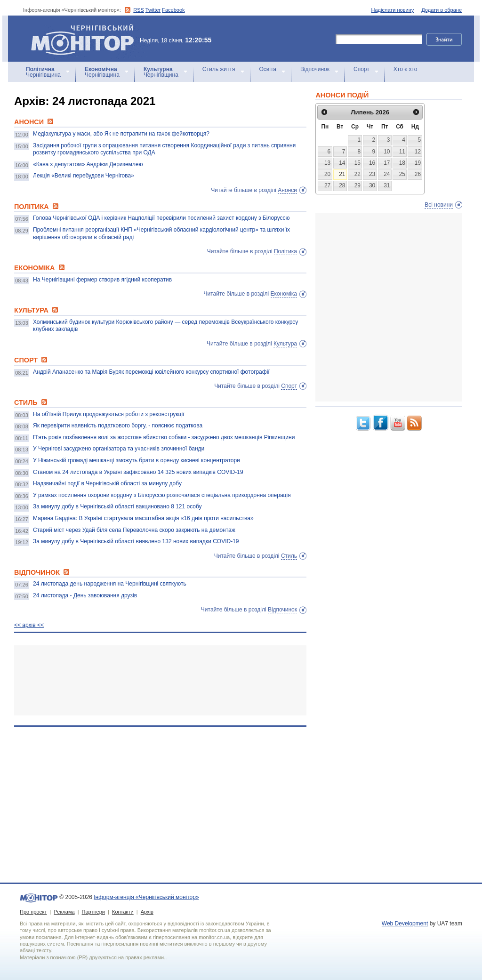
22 (357, 174)
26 (418, 174)
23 (372, 174)
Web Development (405, 924)
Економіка (284, 294)
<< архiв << (29, 625)
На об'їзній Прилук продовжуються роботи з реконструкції (108, 414)
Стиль (289, 556)
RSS (139, 10)
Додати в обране (442, 10)
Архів (147, 912)
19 (418, 163)
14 (342, 163)
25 (402, 174)
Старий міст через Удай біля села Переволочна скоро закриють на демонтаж (134, 530)
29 (357, 185)
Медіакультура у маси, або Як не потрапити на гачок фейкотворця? (121, 134)
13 (327, 163)
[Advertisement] (160, 680)
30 (372, 185)
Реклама (64, 912)
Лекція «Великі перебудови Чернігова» (84, 176)
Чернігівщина (43, 72)
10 (387, 152)
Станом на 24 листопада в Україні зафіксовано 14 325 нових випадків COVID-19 (138, 472)
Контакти (123, 912)
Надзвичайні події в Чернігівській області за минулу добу (107, 483)
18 (402, 163)
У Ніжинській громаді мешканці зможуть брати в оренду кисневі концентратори (137, 460)
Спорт (361, 69)
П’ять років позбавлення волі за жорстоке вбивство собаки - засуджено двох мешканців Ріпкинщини (164, 437)
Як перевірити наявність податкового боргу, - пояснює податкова (118, 426)
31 (387, 185)
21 (342, 174)
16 (372, 163)
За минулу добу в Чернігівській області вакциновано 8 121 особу (117, 506)
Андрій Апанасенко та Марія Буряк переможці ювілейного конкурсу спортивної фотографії (151, 372)
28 (342, 185)
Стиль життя (219, 69)
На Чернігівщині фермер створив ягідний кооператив (102, 280)
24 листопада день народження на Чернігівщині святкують (110, 584)
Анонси (287, 190)
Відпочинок (315, 69)
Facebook (173, 10)
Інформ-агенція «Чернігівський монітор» (86, 39)
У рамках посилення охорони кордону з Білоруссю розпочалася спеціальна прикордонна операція (162, 495)
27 (327, 185)
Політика (285, 251)
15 (357, 163)
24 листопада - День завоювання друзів (85, 595)
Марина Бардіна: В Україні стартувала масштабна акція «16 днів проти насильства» (143, 518)
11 (402, 152)
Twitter (153, 10)
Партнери (93, 912)
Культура (285, 344)
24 (387, 174)
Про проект (33, 912)
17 (387, 163)
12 (418, 152)
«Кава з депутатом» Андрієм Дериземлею (88, 164)
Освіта (268, 69)
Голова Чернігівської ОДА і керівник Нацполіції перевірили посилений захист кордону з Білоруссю (161, 218)
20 (327, 174)
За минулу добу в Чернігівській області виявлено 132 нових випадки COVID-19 (136, 541)
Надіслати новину (393, 10)
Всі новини (439, 205)
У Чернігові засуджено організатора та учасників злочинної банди (119, 449)
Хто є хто (406, 69)
